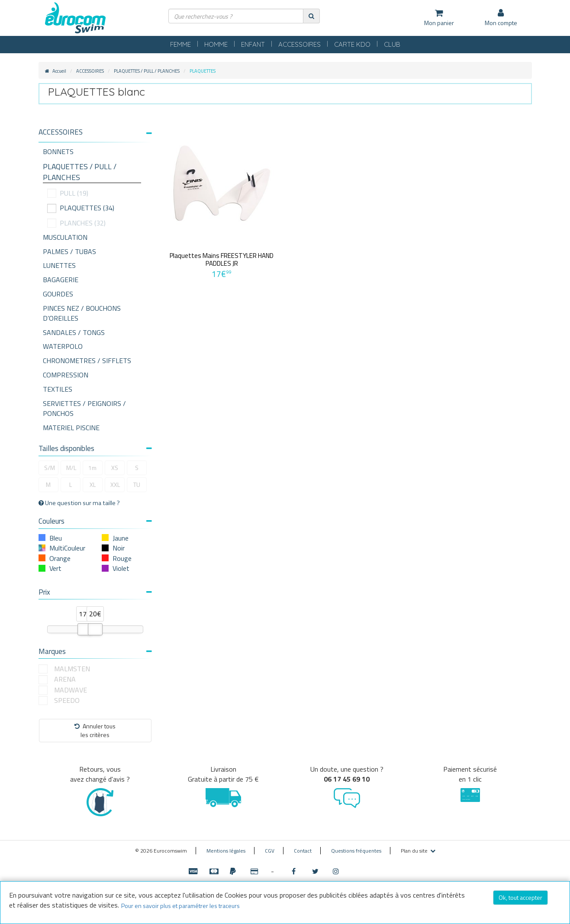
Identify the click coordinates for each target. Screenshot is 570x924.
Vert (55, 568)
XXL (115, 485)
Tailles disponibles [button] (95, 448)
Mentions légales (226, 851)
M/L (71, 468)
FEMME (180, 44)
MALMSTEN (72, 669)
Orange (60, 558)
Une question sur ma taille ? (79, 503)
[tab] (95, 135)
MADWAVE (71, 690)
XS (115, 468)
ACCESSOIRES (299, 44)
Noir (119, 548)
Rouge (122, 558)
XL (93, 485)
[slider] (85, 629)
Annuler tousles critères (95, 730)
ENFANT (253, 44)
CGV (270, 851)
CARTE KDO (352, 44)
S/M (50, 468)
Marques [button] (95, 651)
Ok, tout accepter (520, 897)
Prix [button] (95, 592)
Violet (121, 568)
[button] (95, 132)
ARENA (65, 679)
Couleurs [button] (95, 521)
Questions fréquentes (356, 851)
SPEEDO (67, 700)
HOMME (216, 44)
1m (92, 468)
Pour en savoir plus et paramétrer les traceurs (180, 906)
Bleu (56, 538)
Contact (303, 851)
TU (137, 485)
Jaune (121, 538)
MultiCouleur (67, 548)
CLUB (392, 44)
